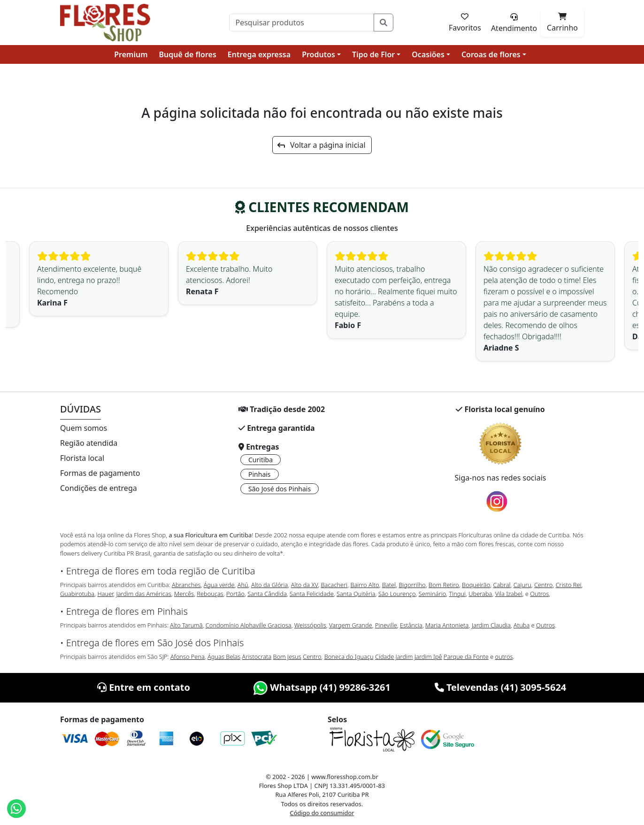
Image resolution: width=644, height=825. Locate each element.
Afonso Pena (188, 657)
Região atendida (89, 443)
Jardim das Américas (143, 594)
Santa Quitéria (356, 594)
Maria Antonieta (447, 625)
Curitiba (261, 460)
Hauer (105, 594)
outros (504, 657)
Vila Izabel (509, 594)
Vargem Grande (351, 625)
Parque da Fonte (466, 657)
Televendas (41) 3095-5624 (501, 687)
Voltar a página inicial (321, 145)
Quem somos (84, 428)
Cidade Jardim (394, 657)
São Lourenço (397, 594)
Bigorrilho (412, 585)
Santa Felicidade (312, 594)
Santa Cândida (267, 594)
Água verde (219, 585)
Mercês (184, 594)
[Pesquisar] (302, 23)
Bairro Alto (364, 585)
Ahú (243, 585)
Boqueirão (476, 585)
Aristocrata (257, 657)
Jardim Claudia (491, 625)
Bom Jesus (287, 657)
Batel (389, 585)
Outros (539, 594)
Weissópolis (310, 625)
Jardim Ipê (428, 657)
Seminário (432, 594)
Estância (411, 625)
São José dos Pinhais (280, 489)
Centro (543, 585)
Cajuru (522, 585)
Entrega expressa (259, 54)
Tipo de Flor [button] (373, 54)
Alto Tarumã (186, 625)
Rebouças (210, 594)
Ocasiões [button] (428, 54)
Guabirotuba (77, 594)
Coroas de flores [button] (491, 54)
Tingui (457, 594)
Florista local (82, 458)
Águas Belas (224, 657)
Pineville (386, 625)
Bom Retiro (444, 585)
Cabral (502, 585)
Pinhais (260, 474)
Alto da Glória (269, 585)
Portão (235, 594)
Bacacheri (334, 585)
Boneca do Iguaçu (349, 657)
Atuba (521, 625)
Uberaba (480, 594)
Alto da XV (305, 585)
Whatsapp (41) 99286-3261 (322, 687)
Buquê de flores (188, 54)
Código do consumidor (322, 813)
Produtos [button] (318, 54)
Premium (131, 54)
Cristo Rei (569, 585)
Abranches (186, 585)
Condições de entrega (99, 488)
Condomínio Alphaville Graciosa (249, 625)
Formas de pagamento (100, 473)
